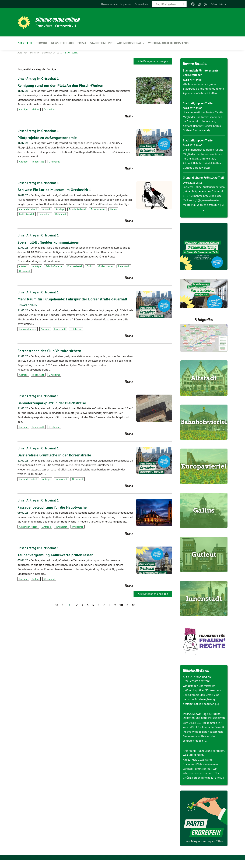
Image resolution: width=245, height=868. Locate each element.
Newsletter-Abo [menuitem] (62, 43)
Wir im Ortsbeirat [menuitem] (129, 43)
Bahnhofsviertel (77, 209)
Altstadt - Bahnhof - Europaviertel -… (40, 53)
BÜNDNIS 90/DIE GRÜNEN (61, 20)
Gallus (36, 109)
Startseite (71, 53)
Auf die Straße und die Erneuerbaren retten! (198, 683)
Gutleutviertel (27, 214)
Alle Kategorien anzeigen (153, 61)
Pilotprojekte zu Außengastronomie (49, 137)
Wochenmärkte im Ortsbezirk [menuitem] (169, 43)
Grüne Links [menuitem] (217, 4)
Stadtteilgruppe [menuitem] (102, 43)
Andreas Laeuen (28, 329)
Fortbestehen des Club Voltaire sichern (52, 350)
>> (133, 604)
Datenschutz (141, 4)
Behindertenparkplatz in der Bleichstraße (54, 402)
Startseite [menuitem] (25, 43)
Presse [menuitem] (82, 43)
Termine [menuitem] (42, 43)
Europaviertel (98, 209)
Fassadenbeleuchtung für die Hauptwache (55, 507)
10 (121, 604)
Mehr (128, 116)
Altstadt (47, 209)
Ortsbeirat (49, 109)
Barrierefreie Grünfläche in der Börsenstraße (57, 454)
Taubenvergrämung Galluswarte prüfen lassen (58, 554)
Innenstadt (38, 161)
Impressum (126, 4)
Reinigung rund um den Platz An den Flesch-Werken (64, 85)
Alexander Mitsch (28, 209)
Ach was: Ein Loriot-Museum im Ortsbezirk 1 (57, 189)
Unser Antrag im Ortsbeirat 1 (39, 79)
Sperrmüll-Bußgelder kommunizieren (51, 242)
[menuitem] (109, 4)
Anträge (23, 109)
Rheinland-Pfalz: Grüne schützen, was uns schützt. (201, 761)
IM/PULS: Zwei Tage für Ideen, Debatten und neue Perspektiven (203, 722)
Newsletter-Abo (109, 4)
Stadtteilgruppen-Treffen (199, 103)
